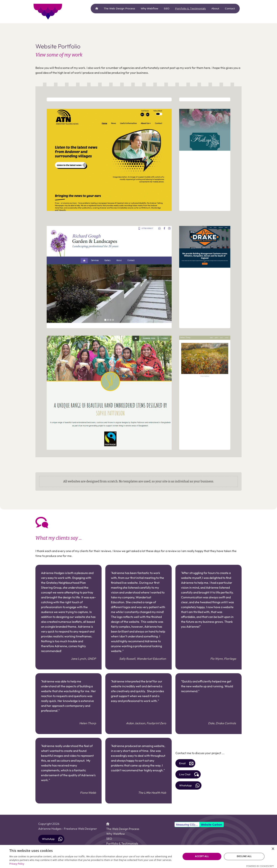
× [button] (273, 849)
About (215, 8)
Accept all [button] (202, 856)
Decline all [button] (244, 856)
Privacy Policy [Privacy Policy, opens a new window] (17, 864)
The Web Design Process (119, 8)
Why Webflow (149, 8)
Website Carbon (212, 825)
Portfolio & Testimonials (190, 8)
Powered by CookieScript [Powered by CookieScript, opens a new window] (260, 866)
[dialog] (138, 856)
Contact (230, 8)
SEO (167, 8)
